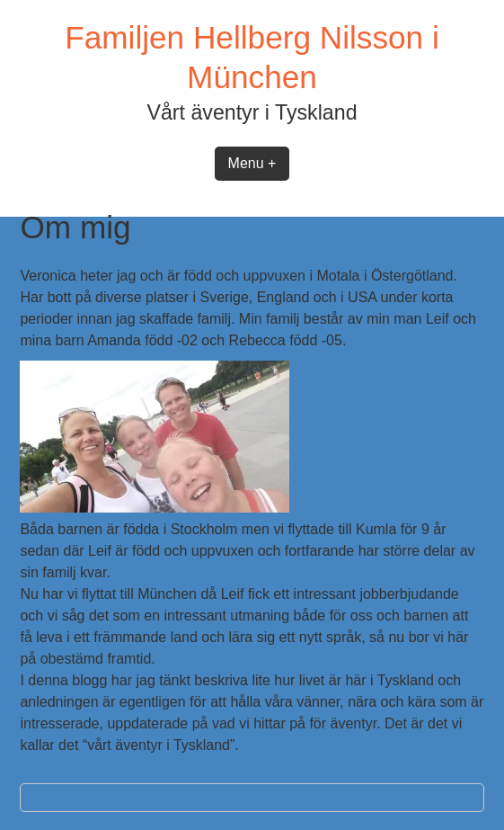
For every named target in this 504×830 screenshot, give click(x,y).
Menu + (252, 163)
